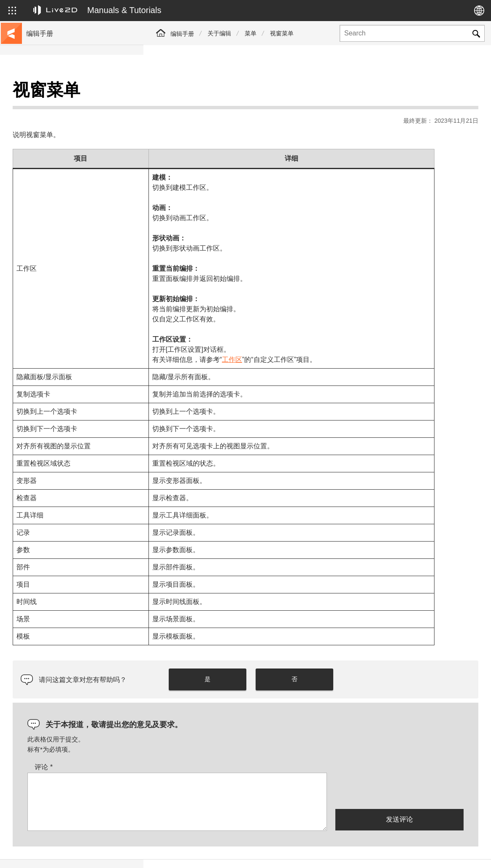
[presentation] (399, 769)
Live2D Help (380, 852)
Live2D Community (440, 852)
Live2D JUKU (326, 852)
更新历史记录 (46, 147)
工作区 (343, 338)
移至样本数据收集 (51, 120)
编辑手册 (182, 34)
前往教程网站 (46, 106)
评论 (187, 746)
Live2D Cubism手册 (54, 93)
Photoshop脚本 (48, 309)
